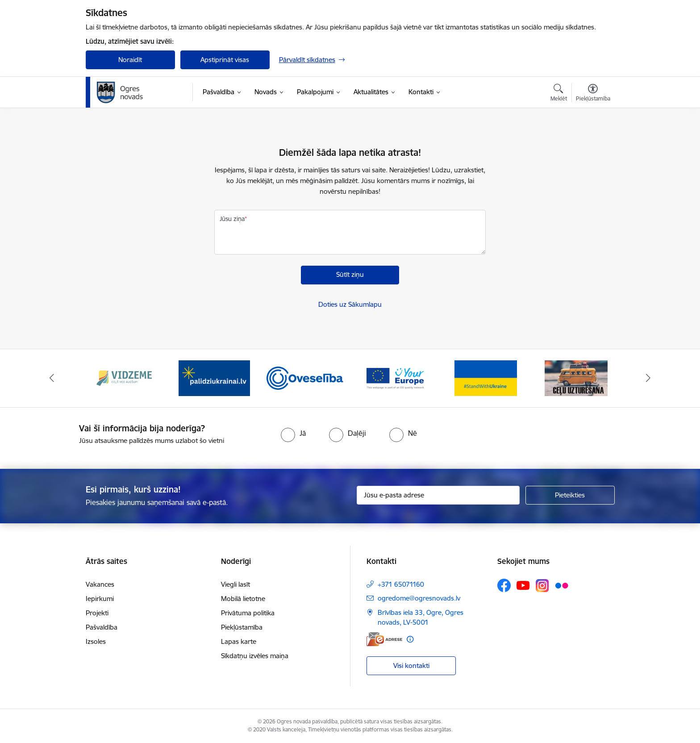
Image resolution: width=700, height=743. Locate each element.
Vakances (100, 584)
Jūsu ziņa (232, 219)
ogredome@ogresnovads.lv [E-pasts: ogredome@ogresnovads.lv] (419, 598)
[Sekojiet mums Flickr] (562, 585)
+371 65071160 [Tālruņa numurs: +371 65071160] (401, 584)
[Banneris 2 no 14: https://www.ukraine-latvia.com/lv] (214, 378)
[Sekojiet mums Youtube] (523, 585)
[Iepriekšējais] (52, 378)
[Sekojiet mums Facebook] (504, 585)
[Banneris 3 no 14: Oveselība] (305, 378)
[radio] (293, 433)
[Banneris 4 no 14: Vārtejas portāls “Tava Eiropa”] (395, 378)
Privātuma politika (248, 613)
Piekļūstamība (242, 627)
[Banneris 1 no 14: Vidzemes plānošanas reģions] (124, 378)
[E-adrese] (384, 639)
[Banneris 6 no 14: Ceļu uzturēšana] (576, 378)
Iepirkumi (100, 599)
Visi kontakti (411, 666)
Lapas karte (239, 641)
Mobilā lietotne (243, 599)
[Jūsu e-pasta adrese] (438, 495)
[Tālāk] (649, 378)
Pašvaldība (102, 627)
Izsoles (96, 641)
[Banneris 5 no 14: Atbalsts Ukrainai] (486, 378)
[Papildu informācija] (410, 639)
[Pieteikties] (570, 495)
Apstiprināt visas (225, 60)
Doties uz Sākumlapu (350, 304)
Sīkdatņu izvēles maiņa (255, 656)
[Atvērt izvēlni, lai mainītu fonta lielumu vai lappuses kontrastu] (593, 94)
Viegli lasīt (235, 584)
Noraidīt (130, 60)
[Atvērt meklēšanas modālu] (559, 94)
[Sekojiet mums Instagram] (542, 586)
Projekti (97, 613)
